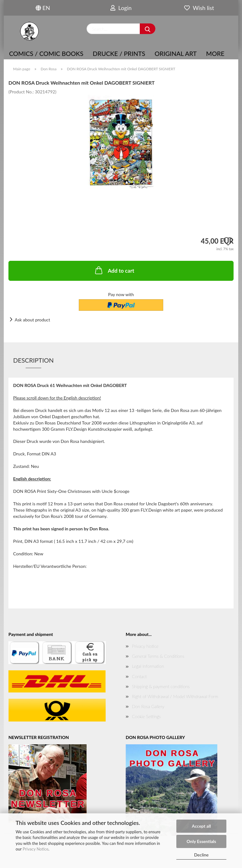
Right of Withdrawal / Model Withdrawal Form (175, 696)
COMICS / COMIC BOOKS (46, 53)
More (215, 53)
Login (121, 8)
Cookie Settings (146, 716)
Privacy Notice (35, 849)
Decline (202, 855)
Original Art (176, 53)
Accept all (202, 826)
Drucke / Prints (119, 53)
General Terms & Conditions (158, 656)
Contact (139, 676)
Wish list (199, 8)
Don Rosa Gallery (148, 706)
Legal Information (148, 666)
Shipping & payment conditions (161, 686)
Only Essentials (201, 841)
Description (33, 360)
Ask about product (32, 320)
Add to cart (114, 270)
